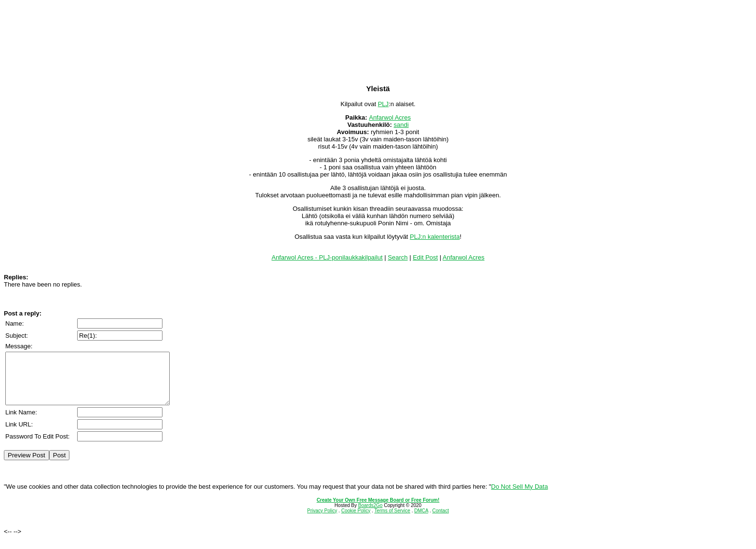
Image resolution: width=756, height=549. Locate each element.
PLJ (383, 104)
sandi (401, 125)
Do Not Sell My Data (520, 497)
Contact (440, 521)
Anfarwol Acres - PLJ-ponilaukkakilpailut (327, 257)
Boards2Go (371, 515)
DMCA (421, 521)
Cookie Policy (356, 521)
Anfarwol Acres (390, 117)
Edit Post (425, 257)
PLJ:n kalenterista (435, 237)
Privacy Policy (322, 521)
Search (398, 257)
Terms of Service (392, 521)
